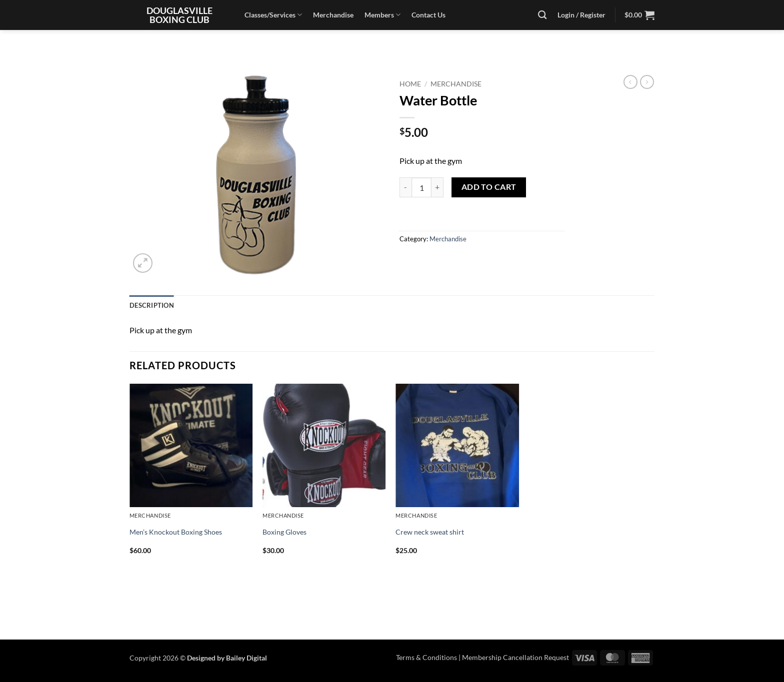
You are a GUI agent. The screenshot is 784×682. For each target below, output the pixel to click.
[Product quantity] (421, 187)
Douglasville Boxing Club (179, 15)
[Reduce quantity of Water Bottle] (405, 187)
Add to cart (489, 187)
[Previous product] (647, 82)
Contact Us (428, 15)
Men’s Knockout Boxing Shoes (176, 532)
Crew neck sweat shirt (430, 532)
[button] (639, 15)
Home (410, 84)
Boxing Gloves (284, 532)
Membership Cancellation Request (515, 657)
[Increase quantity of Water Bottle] (437, 187)
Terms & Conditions (426, 657)
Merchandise (333, 15)
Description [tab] (152, 305)
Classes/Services (273, 15)
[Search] (542, 15)
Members (382, 15)
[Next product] (630, 82)
